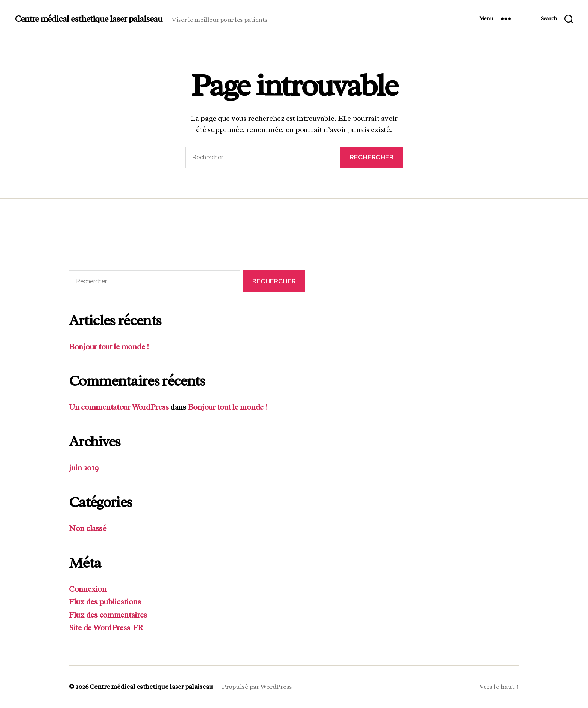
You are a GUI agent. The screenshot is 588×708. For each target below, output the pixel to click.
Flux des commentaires (108, 615)
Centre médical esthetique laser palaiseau (89, 19)
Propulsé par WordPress (257, 687)
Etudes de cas (271, 216)
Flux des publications (105, 602)
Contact (347, 216)
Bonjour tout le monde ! (109, 347)
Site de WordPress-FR (106, 628)
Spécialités (115, 216)
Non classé (87, 528)
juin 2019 (84, 468)
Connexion (88, 589)
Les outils (190, 216)
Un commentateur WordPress (119, 407)
